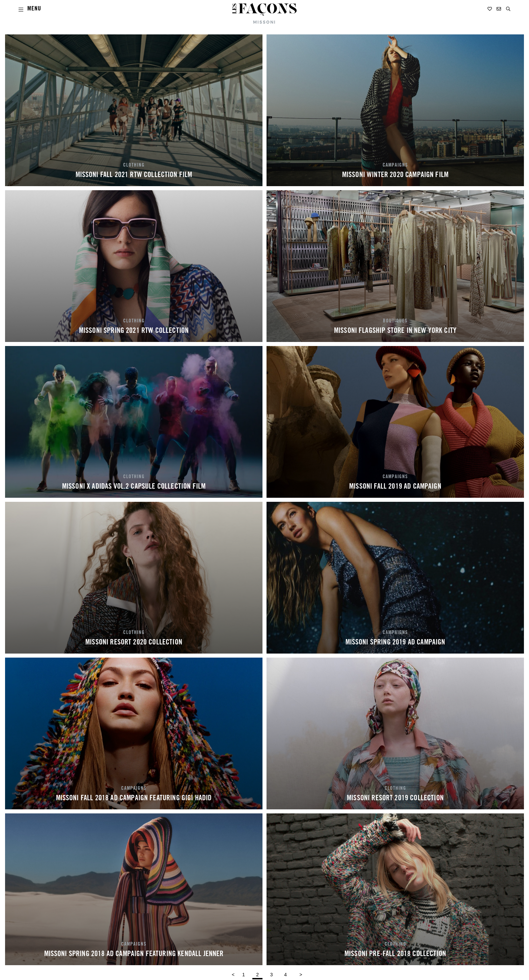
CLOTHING (134, 166)
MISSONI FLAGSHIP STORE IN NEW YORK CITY (395, 331)
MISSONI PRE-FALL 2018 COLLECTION (395, 954)
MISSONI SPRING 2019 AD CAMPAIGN (395, 643)
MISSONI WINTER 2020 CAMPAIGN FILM (395, 175)
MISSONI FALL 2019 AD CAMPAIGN (395, 487)
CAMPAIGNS (395, 166)
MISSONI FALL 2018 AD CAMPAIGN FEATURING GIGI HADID (134, 799)
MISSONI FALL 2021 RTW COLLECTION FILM (134, 175)
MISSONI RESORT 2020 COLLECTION (134, 643)
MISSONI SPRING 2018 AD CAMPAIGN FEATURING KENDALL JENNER (134, 954)
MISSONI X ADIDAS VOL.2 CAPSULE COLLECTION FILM (134, 487)
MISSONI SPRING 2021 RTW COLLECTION (134, 331)
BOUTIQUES (395, 321)
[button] (508, 9)
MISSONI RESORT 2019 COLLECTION (395, 799)
